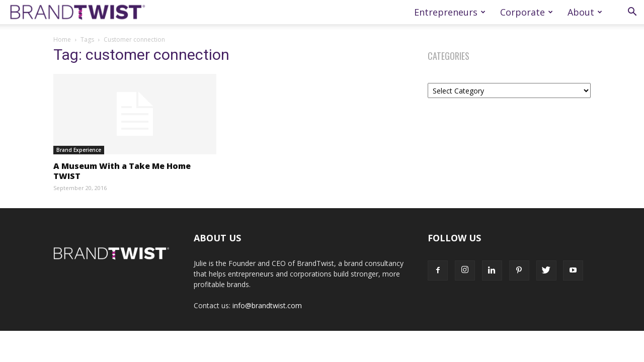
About (585, 12)
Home (62, 39)
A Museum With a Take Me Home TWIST (122, 171)
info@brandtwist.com (267, 305)
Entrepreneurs (450, 12)
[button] (632, 13)
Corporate (527, 12)
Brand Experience (79, 150)
